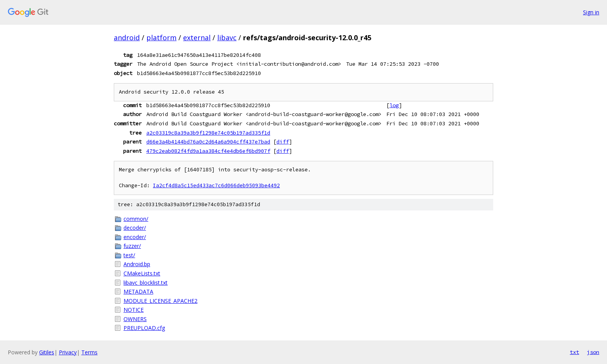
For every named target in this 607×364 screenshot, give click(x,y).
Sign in (591, 12)
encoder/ (135, 237)
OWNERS (135, 319)
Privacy (68, 352)
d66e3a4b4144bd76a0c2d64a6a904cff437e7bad (208, 142)
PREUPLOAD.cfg (144, 328)
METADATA (138, 291)
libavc (227, 38)
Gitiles (47, 352)
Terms (89, 352)
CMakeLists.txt (142, 273)
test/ (129, 255)
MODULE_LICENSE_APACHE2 (160, 301)
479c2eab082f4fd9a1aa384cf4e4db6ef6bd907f (208, 151)
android (127, 38)
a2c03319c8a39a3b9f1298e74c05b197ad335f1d (208, 133)
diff (283, 142)
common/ (136, 219)
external (197, 38)
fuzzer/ (132, 246)
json (593, 352)
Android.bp (137, 264)
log (394, 105)
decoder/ (135, 228)
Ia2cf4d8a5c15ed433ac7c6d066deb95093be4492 (216, 185)
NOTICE (134, 310)
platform (161, 38)
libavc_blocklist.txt (146, 283)
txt (574, 352)
